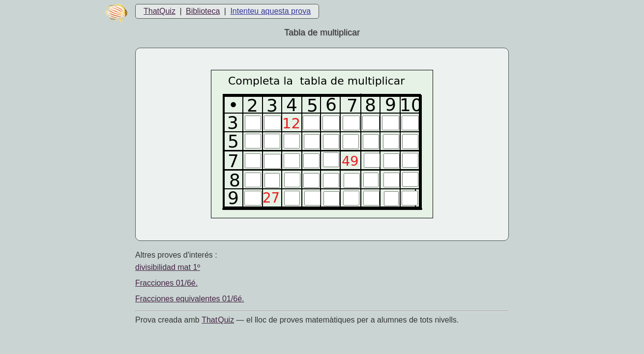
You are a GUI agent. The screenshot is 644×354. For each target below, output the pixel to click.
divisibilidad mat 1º (168, 267)
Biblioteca (203, 11)
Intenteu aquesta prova (270, 11)
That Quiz (218, 320)
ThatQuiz (160, 11)
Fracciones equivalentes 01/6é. (190, 299)
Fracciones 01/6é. (166, 283)
